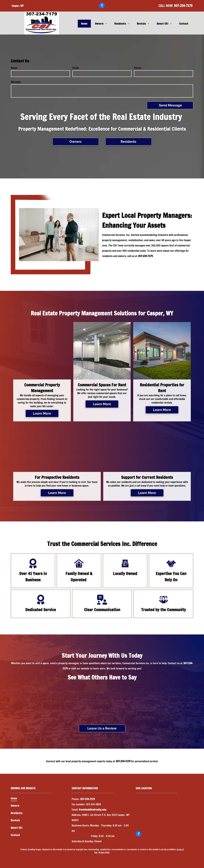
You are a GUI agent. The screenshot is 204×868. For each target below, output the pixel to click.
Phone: (138, 68)
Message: (16, 82)
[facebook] (102, 6)
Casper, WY (18, 6)
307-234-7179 (183, 6)
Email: (76, 68)
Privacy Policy (104, 852)
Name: (14, 68)
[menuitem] (85, 24)
